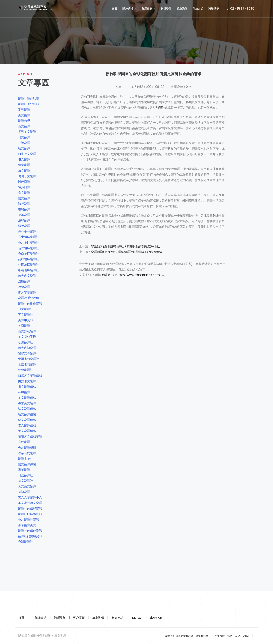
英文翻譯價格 (27, 398)
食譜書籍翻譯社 (29, 359)
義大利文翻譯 (27, 276)
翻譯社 (160, 108)
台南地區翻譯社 (29, 254)
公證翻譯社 (26, 342)
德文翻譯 (24, 148)
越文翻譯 (24, 198)
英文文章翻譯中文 (30, 497)
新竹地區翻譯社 (29, 248)
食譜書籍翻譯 (27, 364)
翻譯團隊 (60, 618)
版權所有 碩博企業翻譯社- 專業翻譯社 (187, 636)
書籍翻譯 (24, 209)
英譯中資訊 (26, 320)
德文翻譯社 (26, 481)
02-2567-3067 (241, 9)
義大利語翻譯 (27, 348)
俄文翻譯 (24, 159)
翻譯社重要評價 (29, 298)
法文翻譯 (24, 170)
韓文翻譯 (24, 165)
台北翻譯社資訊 (29, 520)
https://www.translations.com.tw (140, 275)
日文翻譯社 (26, 309)
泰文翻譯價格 (27, 425)
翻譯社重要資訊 (29, 104)
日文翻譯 (24, 137)
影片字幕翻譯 (27, 292)
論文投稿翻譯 (27, 331)
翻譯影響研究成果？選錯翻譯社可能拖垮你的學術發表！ (128, 252)
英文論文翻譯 (27, 486)
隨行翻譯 (24, 204)
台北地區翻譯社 (29, 243)
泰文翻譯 (24, 193)
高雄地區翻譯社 (29, 259)
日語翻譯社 (26, 475)
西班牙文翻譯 (27, 154)
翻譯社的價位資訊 (30, 531)
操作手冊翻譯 (27, 231)
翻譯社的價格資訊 (30, 514)
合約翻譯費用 (27, 448)
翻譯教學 (24, 121)
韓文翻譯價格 (27, 420)
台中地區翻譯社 (29, 237)
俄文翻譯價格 (27, 431)
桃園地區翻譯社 (29, 265)
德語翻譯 (24, 492)
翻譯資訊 (166, 9)
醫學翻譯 (24, 226)
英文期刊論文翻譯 (30, 503)
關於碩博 (129, 9)
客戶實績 (79, 618)
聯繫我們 (214, 9)
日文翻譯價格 (27, 387)
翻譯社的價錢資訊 (30, 508)
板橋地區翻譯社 (29, 270)
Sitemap (156, 618)
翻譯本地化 (26, 459)
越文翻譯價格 (27, 464)
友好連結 (117, 618)
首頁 (115, 9)
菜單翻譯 (24, 215)
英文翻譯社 (26, 315)
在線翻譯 (24, 392)
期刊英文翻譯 (27, 132)
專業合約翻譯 (27, 453)
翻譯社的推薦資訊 (30, 303)
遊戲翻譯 (24, 281)
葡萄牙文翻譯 (27, 176)
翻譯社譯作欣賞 (29, 98)
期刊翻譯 (24, 110)
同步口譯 (24, 182)
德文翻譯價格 (27, 414)
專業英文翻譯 (27, 403)
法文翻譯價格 (27, 409)
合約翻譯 (24, 442)
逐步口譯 (24, 187)
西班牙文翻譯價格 (30, 375)
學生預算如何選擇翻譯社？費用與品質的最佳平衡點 (125, 246)
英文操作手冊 (27, 337)
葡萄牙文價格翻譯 (30, 436)
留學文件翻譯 (27, 353)
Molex (136, 618)
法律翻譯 (24, 220)
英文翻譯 (24, 115)
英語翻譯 (24, 326)
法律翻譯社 (26, 370)
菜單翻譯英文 (27, 525)
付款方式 (198, 9)
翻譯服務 (149, 9)
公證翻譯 (24, 143)
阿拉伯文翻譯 (27, 381)
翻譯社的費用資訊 (30, 536)
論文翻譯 (24, 126)
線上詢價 (182, 9)
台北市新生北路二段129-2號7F (232, 636)
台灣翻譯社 (26, 542)
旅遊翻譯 (24, 287)
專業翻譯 (24, 470)
